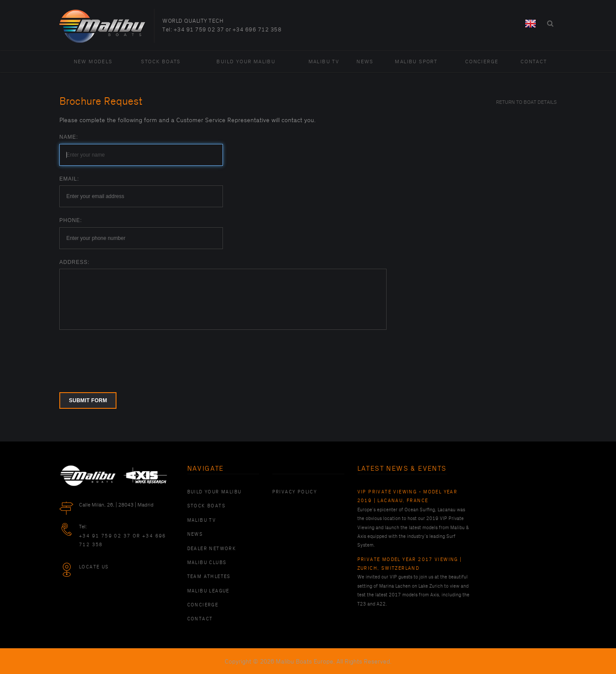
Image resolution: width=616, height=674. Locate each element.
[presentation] (126, 356)
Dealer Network (212, 549)
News (365, 62)
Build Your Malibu (246, 62)
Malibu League (208, 591)
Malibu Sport (416, 62)
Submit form (88, 400)
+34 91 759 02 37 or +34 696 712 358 (228, 30)
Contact (534, 62)
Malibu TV (324, 62)
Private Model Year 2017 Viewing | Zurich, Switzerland (410, 564)
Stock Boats (161, 62)
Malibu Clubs (207, 563)
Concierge (482, 62)
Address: (74, 262)
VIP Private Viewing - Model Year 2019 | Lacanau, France (407, 496)
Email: (69, 179)
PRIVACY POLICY (295, 492)
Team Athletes (209, 577)
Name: (69, 137)
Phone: (71, 220)
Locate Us (94, 567)
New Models (93, 62)
